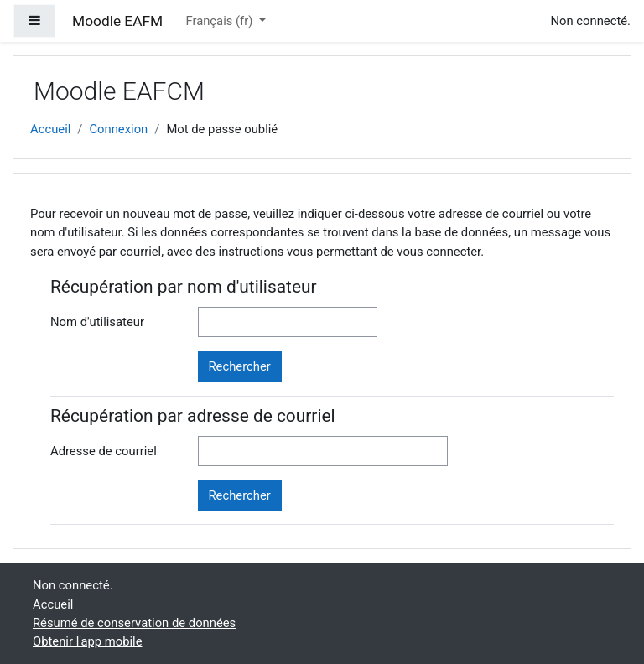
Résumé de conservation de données (134, 623)
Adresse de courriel (104, 451)
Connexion (118, 129)
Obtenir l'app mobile (88, 641)
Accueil (50, 129)
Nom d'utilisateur (97, 322)
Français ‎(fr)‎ (221, 21)
